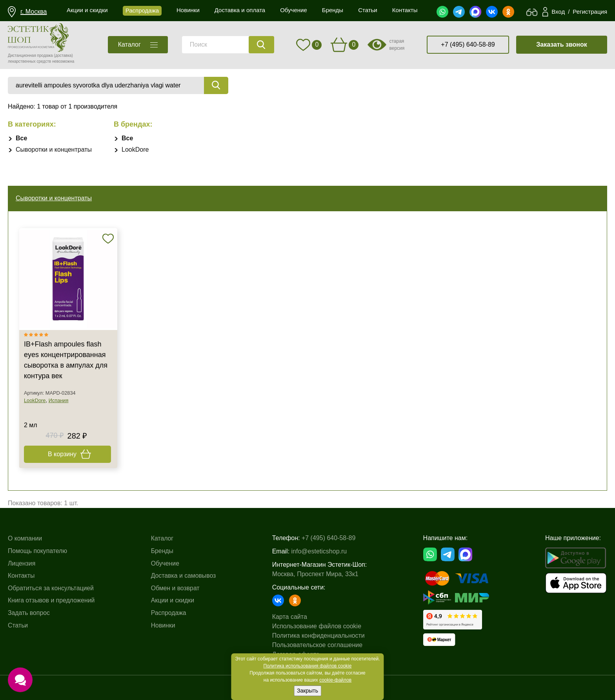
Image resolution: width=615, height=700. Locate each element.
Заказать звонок (562, 44)
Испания (59, 400)
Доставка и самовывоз (184, 576)
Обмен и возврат (176, 588)
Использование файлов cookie (318, 626)
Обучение (166, 563)
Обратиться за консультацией (51, 588)
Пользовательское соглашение (318, 645)
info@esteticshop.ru (320, 551)
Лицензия (22, 563)
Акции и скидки (173, 600)
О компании (25, 538)
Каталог (163, 538)
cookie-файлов (335, 680)
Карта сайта (290, 617)
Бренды (163, 551)
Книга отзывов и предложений (52, 600)
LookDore (135, 150)
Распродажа (169, 613)
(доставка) (63, 55)
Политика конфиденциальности (319, 636)
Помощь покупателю (38, 551)
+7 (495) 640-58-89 (468, 44)
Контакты (21, 576)
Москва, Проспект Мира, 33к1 (316, 574)
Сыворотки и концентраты (54, 150)
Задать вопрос (29, 613)
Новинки (164, 625)
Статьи (18, 625)
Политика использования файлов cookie (308, 666)
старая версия (397, 45)
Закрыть (307, 691)
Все (21, 138)
